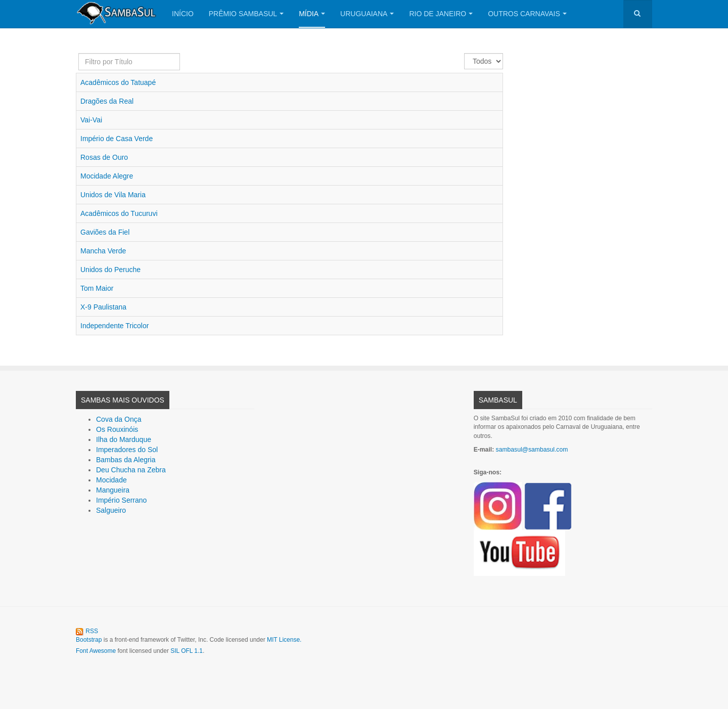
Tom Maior (97, 288)
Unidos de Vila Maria (113, 195)
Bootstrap (89, 640)
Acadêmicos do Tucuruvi (119, 213)
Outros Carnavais (527, 14)
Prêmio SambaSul (246, 14)
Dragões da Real (107, 101)
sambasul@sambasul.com (532, 450)
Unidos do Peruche (110, 270)
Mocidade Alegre (107, 176)
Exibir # (464, 53)
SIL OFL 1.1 (187, 651)
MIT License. (284, 640)
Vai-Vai (91, 120)
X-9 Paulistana (103, 307)
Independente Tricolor (115, 326)
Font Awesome (96, 651)
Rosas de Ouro (104, 157)
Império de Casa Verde (117, 139)
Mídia (312, 14)
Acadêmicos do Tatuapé (118, 82)
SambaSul (498, 400)
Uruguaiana (367, 14)
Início (183, 14)
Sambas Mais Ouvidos (123, 400)
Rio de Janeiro (441, 14)
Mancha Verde (103, 251)
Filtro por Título (79, 53)
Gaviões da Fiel (105, 232)
